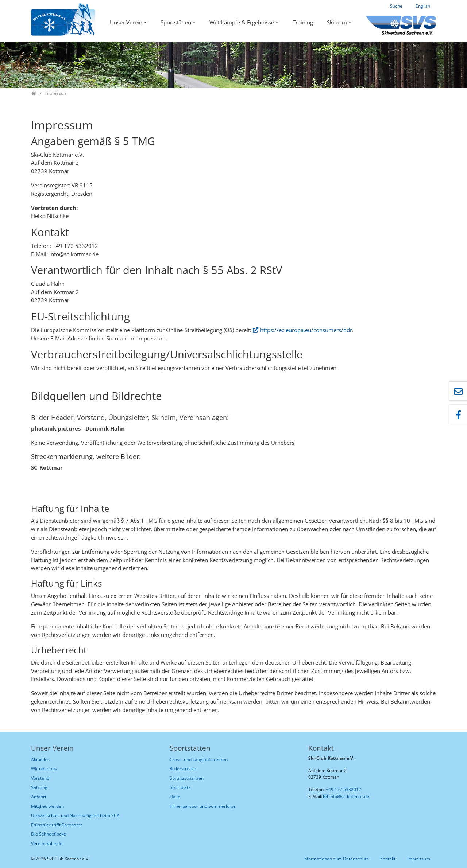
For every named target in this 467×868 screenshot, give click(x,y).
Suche (396, 6)
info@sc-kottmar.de (349, 796)
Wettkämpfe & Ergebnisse (242, 22)
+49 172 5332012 (344, 789)
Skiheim (337, 22)
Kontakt (388, 859)
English (423, 6)
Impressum (419, 859)
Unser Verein (126, 22)
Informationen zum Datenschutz (336, 859)
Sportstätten (176, 22)
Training (303, 22)
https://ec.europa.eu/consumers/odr (306, 330)
